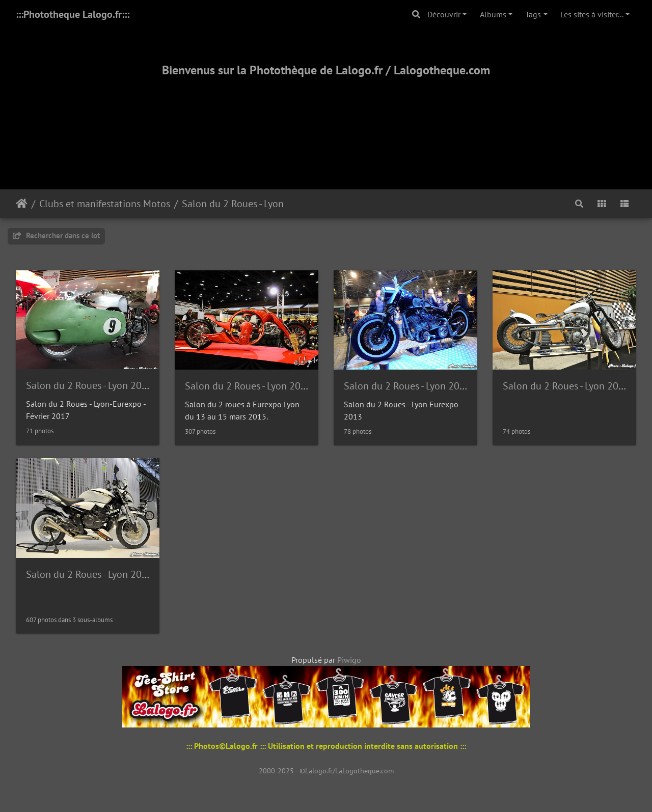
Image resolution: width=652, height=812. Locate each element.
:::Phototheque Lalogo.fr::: (73, 14)
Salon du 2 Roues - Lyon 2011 (566, 386)
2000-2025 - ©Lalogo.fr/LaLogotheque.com (326, 771)
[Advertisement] (326, 121)
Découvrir (444, 14)
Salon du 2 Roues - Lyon (233, 204)
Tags (533, 14)
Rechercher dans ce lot (56, 235)
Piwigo (349, 660)
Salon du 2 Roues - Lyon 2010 (89, 574)
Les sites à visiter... (592, 14)
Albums (493, 14)
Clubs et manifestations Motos (105, 204)
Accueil (22, 204)
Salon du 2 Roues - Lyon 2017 (89, 385)
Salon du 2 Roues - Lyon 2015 (248, 386)
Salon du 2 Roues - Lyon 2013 (407, 386)
